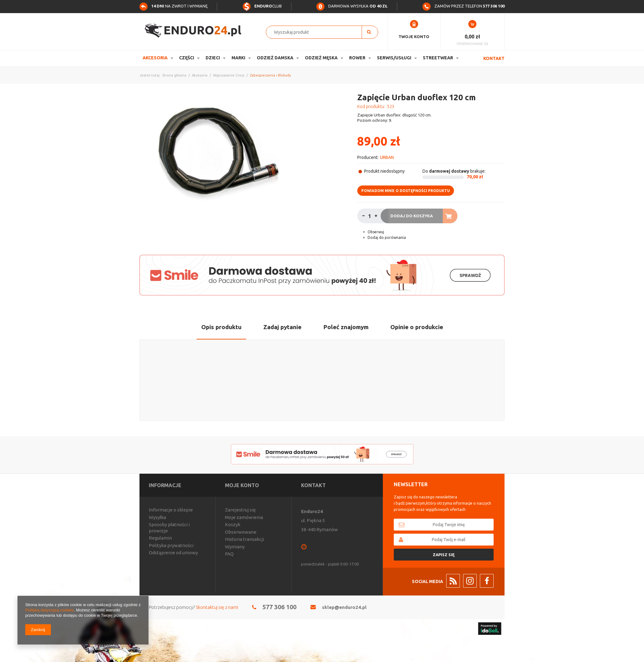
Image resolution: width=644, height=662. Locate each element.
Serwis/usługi (394, 58)
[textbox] (317, 32)
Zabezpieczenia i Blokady (270, 75)
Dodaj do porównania (386, 237)
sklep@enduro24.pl (344, 607)
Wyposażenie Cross (229, 75)
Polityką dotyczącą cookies (49, 610)
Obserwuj (375, 232)
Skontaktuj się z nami (217, 607)
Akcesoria (155, 58)
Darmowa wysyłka (352, 6)
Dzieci (213, 58)
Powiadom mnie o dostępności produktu (406, 191)
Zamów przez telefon (463, 6)
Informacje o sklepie (171, 510)
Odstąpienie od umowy (173, 553)
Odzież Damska (275, 58)
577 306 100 (279, 607)
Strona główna (174, 75)
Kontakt (494, 58)
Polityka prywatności (171, 545)
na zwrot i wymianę (173, 6)
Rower (357, 58)
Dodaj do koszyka (412, 216)
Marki (238, 58)
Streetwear (438, 58)
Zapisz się (444, 555)
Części (187, 58)
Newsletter (411, 484)
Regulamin (160, 538)
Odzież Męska (321, 58)
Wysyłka (157, 517)
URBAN (387, 157)
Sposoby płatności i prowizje (169, 528)
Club (262, 6)
